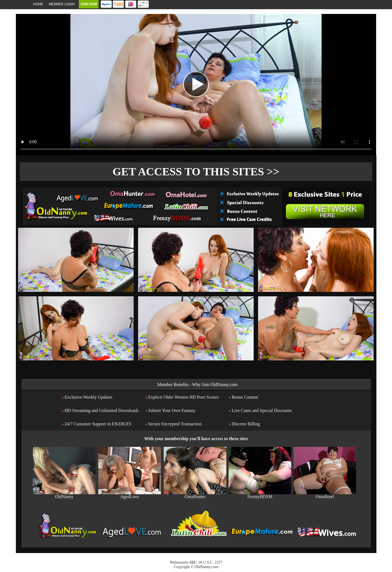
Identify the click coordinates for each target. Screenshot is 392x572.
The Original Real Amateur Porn (196, 206)
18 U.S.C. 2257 (210, 562)
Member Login (62, 4)
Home (38, 4)
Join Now (89, 4)
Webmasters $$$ (182, 562)
